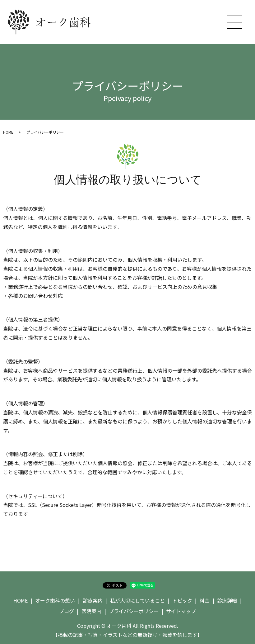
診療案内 (93, 600)
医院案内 (91, 611)
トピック (182, 600)
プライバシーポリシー (134, 611)
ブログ (67, 611)
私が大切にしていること (137, 600)
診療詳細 (227, 600)
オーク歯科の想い (55, 600)
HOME (8, 132)
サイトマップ (181, 611)
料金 (205, 600)
